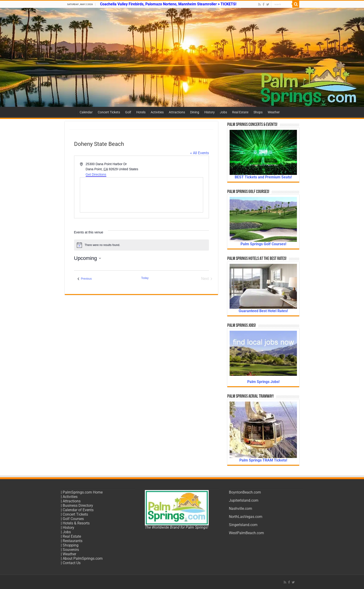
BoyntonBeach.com (245, 492)
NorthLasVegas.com (246, 517)
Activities (157, 112)
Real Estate (240, 112)
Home (71, 112)
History (210, 112)
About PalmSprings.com (83, 558)
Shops (258, 112)
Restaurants (73, 541)
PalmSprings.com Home (83, 492)
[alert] (141, 245)
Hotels (141, 112)
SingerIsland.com (243, 525)
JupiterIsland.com (244, 500)
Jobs (223, 112)
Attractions (177, 112)
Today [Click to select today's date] (145, 278)
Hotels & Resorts (76, 523)
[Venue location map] (141, 195)
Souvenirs (71, 550)
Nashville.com (240, 509)
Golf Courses (73, 519)
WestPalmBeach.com (246, 533)
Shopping (71, 545)
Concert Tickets (109, 112)
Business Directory (78, 506)
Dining (195, 112)
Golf (128, 112)
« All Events (200, 153)
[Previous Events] (85, 279)
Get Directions (96, 174)
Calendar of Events (78, 510)
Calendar (86, 112)
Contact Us (72, 563)
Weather (274, 112)
